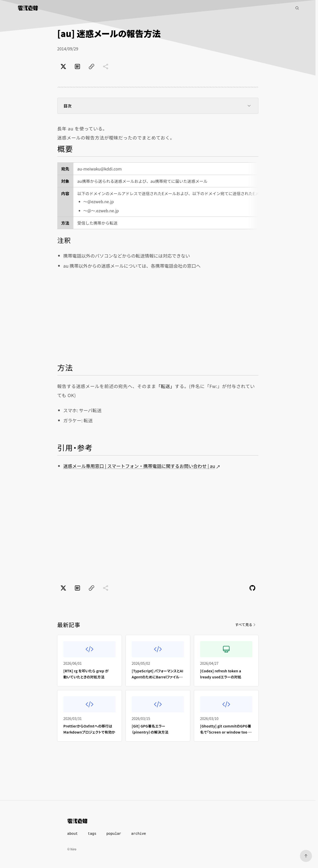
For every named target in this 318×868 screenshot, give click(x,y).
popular (114, 834)
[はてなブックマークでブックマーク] (77, 66)
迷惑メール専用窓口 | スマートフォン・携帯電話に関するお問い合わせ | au (139, 466)
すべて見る (246, 624)
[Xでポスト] (63, 66)
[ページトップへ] (306, 856)
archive (139, 834)
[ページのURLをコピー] (92, 66)
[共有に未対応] (106, 66)
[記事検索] (297, 8)
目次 (158, 106)
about (73, 834)
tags (92, 834)
